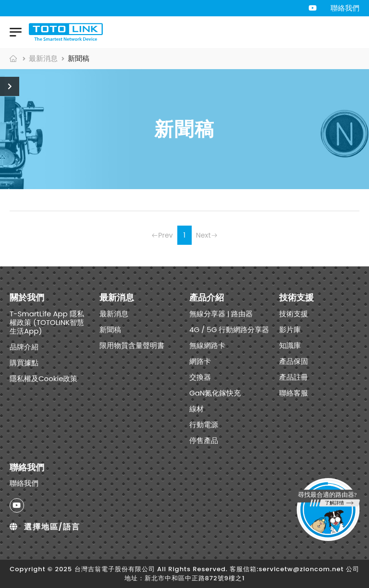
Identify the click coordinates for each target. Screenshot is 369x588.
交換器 (200, 377)
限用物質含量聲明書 (132, 345)
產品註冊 (294, 377)
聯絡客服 (294, 393)
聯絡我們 (345, 8)
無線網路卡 (207, 345)
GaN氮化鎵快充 (215, 393)
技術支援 (294, 314)
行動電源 (204, 425)
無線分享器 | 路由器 (221, 314)
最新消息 (43, 58)
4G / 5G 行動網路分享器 (229, 330)
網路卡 (200, 361)
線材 (197, 409)
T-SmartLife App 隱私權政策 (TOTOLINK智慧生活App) (47, 322)
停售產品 (204, 440)
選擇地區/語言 (45, 527)
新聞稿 (110, 330)
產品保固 (294, 361)
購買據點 (24, 363)
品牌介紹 (24, 347)
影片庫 (290, 330)
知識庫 (290, 345)
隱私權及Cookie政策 (44, 378)
